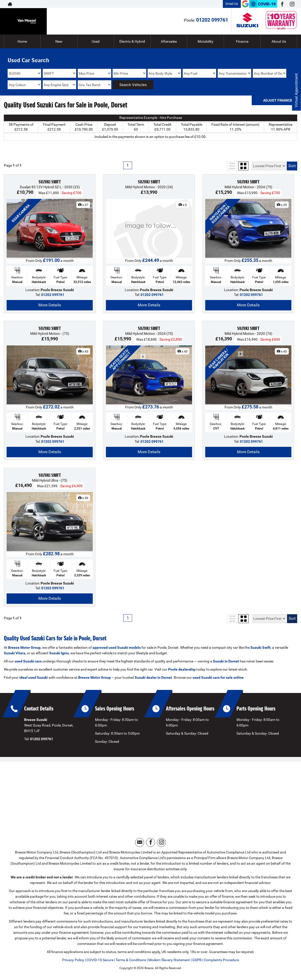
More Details (50, 305)
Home (22, 41)
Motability (205, 41)
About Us (279, 41)
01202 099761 (212, 20)
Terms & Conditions (131, 960)
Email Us (232, 4)
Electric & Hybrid (132, 41)
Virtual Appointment (296, 92)
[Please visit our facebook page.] (282, 4)
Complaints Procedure (221, 960)
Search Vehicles (133, 85)
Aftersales (169, 41)
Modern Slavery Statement (169, 960)
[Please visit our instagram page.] (292, 4)
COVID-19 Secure (100, 960)
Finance (242, 41)
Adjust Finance (278, 100)
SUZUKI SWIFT (50, 182)
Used (96, 41)
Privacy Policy (73, 960)
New (59, 41)
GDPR (197, 960)
